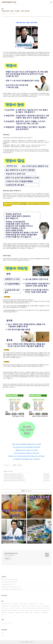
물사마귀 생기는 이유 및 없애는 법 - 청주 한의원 (14, 480)
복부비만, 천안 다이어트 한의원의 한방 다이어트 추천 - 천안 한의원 (27, 456)
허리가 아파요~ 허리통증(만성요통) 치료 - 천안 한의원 (27, 444)
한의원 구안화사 (25, 606)
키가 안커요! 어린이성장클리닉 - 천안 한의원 (13, 476)
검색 (50, 623)
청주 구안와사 (5, 608)
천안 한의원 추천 (45, 606)
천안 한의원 (37, 613)
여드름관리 (15, 610)
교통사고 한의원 (31, 608)
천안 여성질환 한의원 (6, 604)
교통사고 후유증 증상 (6, 610)
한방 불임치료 (45, 613)
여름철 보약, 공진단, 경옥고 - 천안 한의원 (26, 450)
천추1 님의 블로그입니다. (9, 556)
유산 (39, 606)
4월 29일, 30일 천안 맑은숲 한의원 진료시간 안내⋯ (12, 589)
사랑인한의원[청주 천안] (9, 2)
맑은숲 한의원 (40, 608)
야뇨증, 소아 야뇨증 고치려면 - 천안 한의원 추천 (14, 479)
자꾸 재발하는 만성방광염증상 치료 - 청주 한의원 (27, 459)
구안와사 (24, 608)
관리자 (32, 642)
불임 (32, 610)
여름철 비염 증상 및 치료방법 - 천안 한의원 (12, 474)
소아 (5, 471)
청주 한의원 (15, 604)
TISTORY (27, 642)
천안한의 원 (11, 613)
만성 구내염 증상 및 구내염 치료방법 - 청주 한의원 (26, 447)
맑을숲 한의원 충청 (20, 613)
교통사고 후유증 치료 (33, 604)
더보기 (3, 615)
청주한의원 (4, 613)
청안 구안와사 (38, 610)
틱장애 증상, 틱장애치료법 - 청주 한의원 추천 (13, 477)
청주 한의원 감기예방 (24, 610)
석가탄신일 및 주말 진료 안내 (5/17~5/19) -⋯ (11, 587)
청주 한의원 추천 (6, 606)
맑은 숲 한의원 (46, 610)
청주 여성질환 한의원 (16, 606)
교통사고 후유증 (23, 604)
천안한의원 (33, 606)
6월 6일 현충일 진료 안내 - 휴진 (8, 584)
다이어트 (12, 608)
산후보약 (42, 604)
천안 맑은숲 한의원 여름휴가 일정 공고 (9, 582)
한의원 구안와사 (29, 613)
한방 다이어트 (48, 608)
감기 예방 (18, 608)
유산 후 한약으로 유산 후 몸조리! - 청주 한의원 (26, 453)
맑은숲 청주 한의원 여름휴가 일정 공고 (9, 579)
